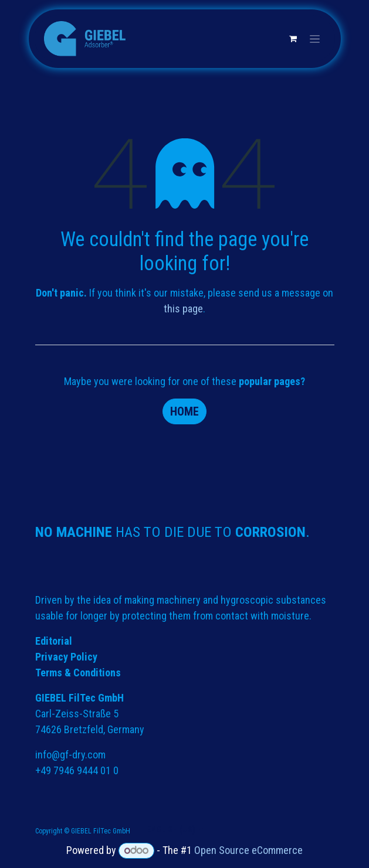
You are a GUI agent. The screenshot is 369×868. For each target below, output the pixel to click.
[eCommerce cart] (293, 39)
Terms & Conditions (78, 673)
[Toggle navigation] (315, 39)
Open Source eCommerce (248, 850)
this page (183, 309)
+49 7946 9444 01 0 (77, 770)
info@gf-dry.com (70, 755)
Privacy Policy (66, 657)
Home (184, 411)
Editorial (54, 641)
